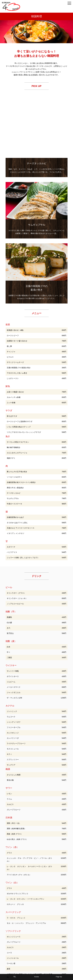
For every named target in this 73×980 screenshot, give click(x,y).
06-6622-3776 (38, 955)
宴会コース (55, 933)
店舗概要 (37, 937)
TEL (15, 977)
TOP (11, 933)
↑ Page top (58, 977)
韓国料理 (42, 933)
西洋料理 (30, 933)
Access (36, 977)
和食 (19, 933)
